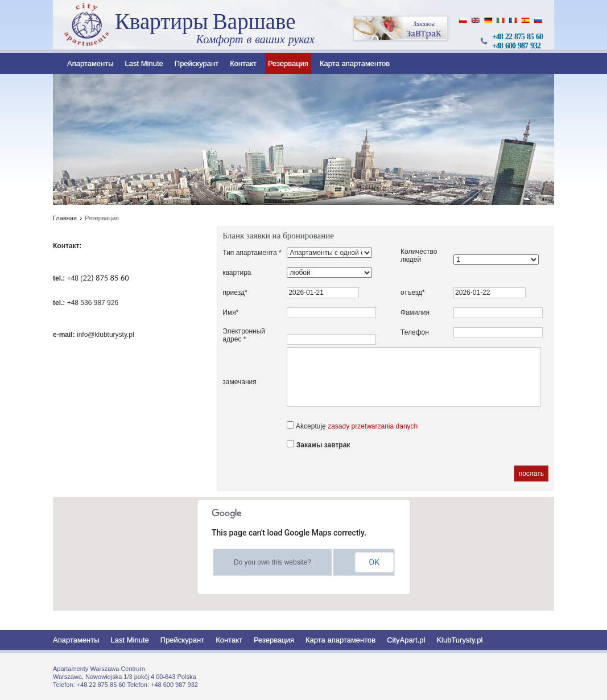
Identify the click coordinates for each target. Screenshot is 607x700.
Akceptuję (352, 426)
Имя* (230, 312)
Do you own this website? (272, 562)
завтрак (401, 29)
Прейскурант (197, 63)
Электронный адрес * (244, 335)
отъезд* (413, 293)
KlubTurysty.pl (459, 640)
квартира (237, 273)
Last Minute (144, 63)
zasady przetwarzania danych (373, 426)
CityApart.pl (406, 640)
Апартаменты (90, 63)
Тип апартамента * (252, 253)
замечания (239, 382)
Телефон (415, 332)
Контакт (243, 63)
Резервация (288, 63)
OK (374, 562)
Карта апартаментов (355, 63)
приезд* (235, 293)
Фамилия (415, 312)
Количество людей (419, 256)
